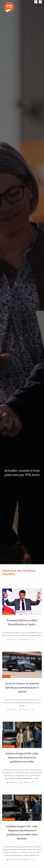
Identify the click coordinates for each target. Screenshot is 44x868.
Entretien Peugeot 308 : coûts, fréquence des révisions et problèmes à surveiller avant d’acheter (22, 832)
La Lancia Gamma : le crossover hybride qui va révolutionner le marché (22, 688)
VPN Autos (12, 640)
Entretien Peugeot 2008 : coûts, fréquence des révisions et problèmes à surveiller (22, 758)
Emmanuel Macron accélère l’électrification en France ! (22, 622)
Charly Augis (12, 782)
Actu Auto (6, 613)
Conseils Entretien (9, 747)
